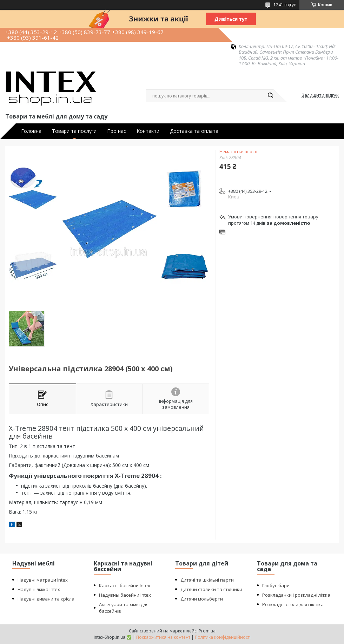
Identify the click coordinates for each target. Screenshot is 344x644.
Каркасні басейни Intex (125, 585)
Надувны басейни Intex (125, 595)
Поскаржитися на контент (163, 637)
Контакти (148, 131)
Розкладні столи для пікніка (293, 604)
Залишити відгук (320, 95)
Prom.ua (207, 631)
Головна (31, 131)
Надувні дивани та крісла (46, 599)
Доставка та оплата (194, 131)
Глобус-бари (276, 585)
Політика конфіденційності (223, 637)
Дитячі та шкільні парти (207, 580)
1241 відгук (285, 5)
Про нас (117, 131)
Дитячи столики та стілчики (211, 589)
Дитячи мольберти (202, 599)
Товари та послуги (74, 131)
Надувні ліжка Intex (39, 589)
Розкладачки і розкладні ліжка (296, 595)
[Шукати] (270, 96)
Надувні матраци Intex (43, 580)
